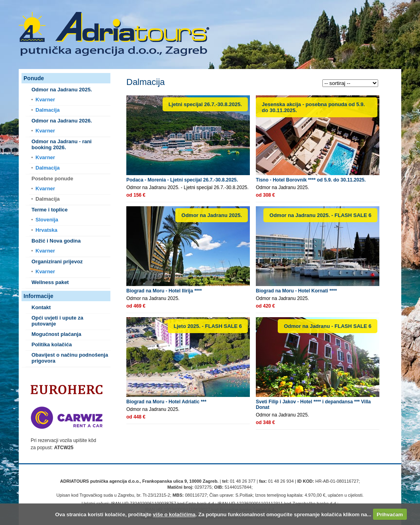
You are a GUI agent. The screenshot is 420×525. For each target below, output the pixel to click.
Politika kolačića (52, 344)
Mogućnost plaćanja (56, 334)
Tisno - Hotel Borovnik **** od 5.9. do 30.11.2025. (311, 180)
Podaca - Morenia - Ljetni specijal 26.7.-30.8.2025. (182, 180)
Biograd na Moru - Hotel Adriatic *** (166, 402)
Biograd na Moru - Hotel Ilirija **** (164, 291)
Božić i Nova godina (56, 241)
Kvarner (45, 100)
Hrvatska (46, 230)
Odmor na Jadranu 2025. (62, 90)
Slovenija (47, 220)
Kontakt (41, 307)
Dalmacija (48, 110)
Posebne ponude (52, 179)
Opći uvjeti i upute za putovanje (57, 321)
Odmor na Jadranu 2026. (62, 121)
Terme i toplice (50, 210)
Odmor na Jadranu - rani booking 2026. (62, 144)
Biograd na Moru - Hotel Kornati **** (296, 291)
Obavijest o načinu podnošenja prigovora (70, 358)
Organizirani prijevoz (57, 262)
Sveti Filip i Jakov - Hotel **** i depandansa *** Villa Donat (313, 405)
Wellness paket (50, 282)
